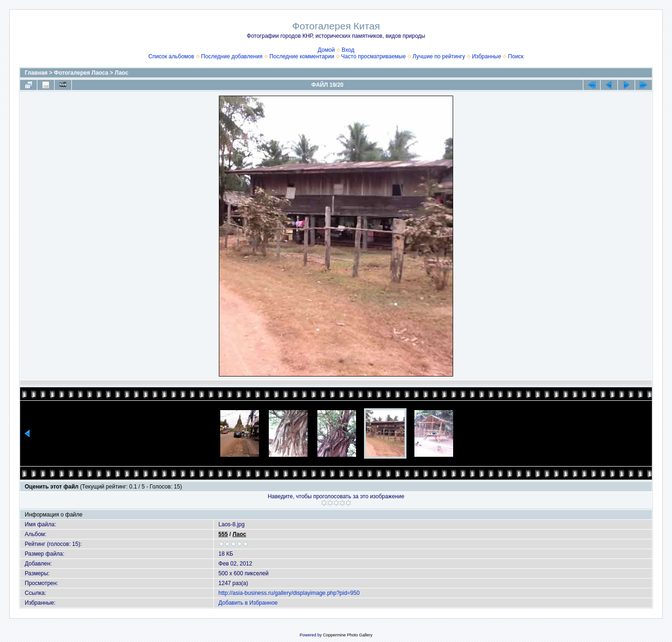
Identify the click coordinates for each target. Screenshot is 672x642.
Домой (326, 50)
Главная (36, 73)
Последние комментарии (302, 56)
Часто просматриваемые (374, 56)
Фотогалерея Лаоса (81, 73)
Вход (348, 50)
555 (223, 534)
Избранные (486, 56)
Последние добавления (232, 56)
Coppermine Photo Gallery (348, 635)
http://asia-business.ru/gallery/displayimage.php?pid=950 (289, 593)
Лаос (122, 73)
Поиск (516, 56)
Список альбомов (171, 56)
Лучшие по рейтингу (439, 56)
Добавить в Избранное (248, 603)
